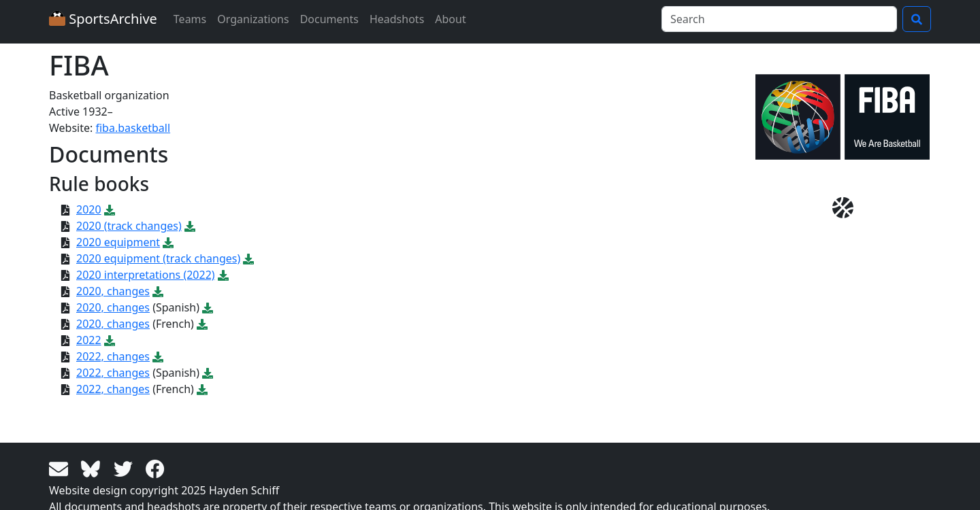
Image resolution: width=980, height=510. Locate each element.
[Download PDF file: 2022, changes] (158, 356)
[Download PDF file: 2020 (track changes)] (190, 226)
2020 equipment (118, 242)
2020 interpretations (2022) (146, 275)
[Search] (779, 19)
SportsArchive (103, 19)
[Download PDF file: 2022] (110, 340)
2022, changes (113, 356)
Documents (329, 19)
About (450, 19)
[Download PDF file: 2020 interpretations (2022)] (223, 275)
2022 (89, 340)
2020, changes (113, 291)
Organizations (253, 19)
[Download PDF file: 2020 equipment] (168, 242)
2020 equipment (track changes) (158, 258)
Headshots (397, 19)
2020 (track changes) (129, 226)
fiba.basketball (133, 128)
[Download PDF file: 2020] (110, 209)
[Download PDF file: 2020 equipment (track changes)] (248, 258)
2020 (89, 209)
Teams (190, 19)
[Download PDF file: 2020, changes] (158, 291)
